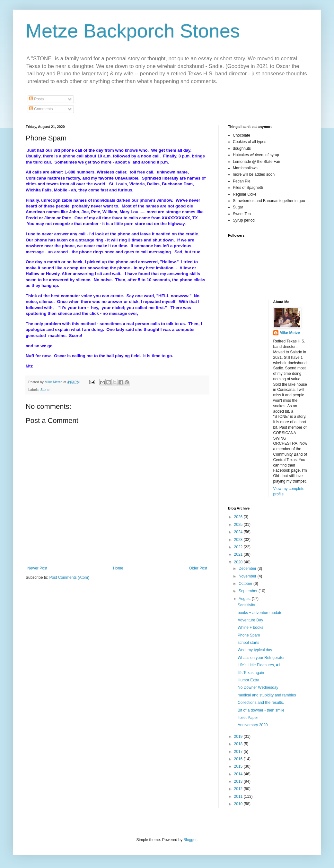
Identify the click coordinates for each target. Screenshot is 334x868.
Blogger (190, 840)
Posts (36, 99)
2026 (239, 517)
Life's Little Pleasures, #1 (259, 665)
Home (118, 568)
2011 (239, 796)
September (249, 591)
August (245, 599)
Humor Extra (248, 680)
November (248, 576)
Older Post (198, 568)
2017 (239, 752)
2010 (239, 804)
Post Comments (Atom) (69, 577)
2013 (239, 781)
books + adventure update (260, 613)
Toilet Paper (248, 718)
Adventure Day (250, 620)
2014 (239, 774)
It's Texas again (251, 673)
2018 (239, 744)
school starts (248, 643)
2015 (239, 766)
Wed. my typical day (255, 650)
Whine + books (251, 628)
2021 (239, 554)
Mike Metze (290, 333)
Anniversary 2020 (253, 725)
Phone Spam (249, 635)
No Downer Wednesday (258, 687)
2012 (239, 789)
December (248, 569)
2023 (239, 540)
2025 (239, 525)
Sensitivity (246, 605)
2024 (239, 532)
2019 (239, 737)
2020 (239, 562)
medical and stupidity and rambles (267, 695)
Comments (41, 109)
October (246, 584)
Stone (45, 390)
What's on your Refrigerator (261, 658)
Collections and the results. (261, 703)
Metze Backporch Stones (133, 31)
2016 (239, 759)
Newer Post (37, 568)
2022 (239, 547)
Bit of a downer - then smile (261, 710)
